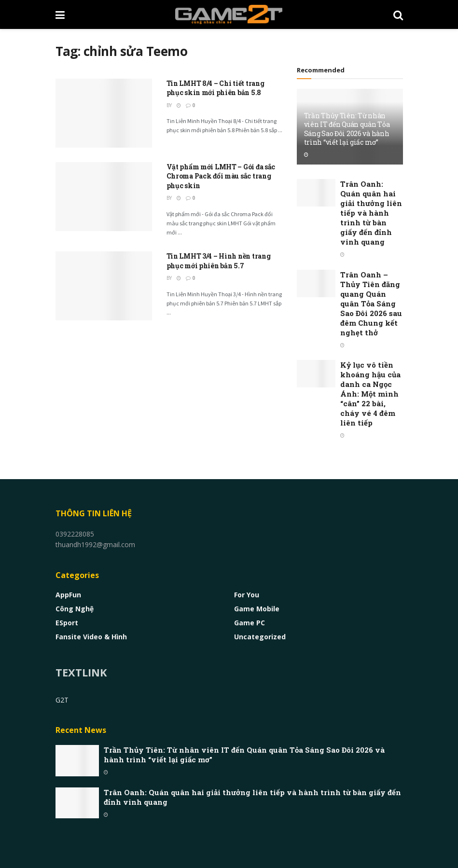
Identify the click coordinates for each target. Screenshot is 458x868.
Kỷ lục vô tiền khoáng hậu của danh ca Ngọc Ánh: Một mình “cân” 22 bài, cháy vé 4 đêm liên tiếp (370, 394)
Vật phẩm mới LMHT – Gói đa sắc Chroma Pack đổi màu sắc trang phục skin (221, 176)
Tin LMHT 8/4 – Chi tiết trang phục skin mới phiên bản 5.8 (215, 88)
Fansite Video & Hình (91, 637)
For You (247, 595)
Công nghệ (75, 609)
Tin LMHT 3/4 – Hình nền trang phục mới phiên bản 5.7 (219, 261)
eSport (67, 623)
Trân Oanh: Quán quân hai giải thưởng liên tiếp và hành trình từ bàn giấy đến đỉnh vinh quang (371, 213)
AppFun (68, 595)
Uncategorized (260, 637)
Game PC (250, 623)
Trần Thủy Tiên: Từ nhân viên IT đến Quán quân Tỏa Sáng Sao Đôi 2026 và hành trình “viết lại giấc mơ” (347, 129)
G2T (62, 700)
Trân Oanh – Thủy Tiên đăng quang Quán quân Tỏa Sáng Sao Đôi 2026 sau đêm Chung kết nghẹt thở (371, 303)
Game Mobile (257, 609)
